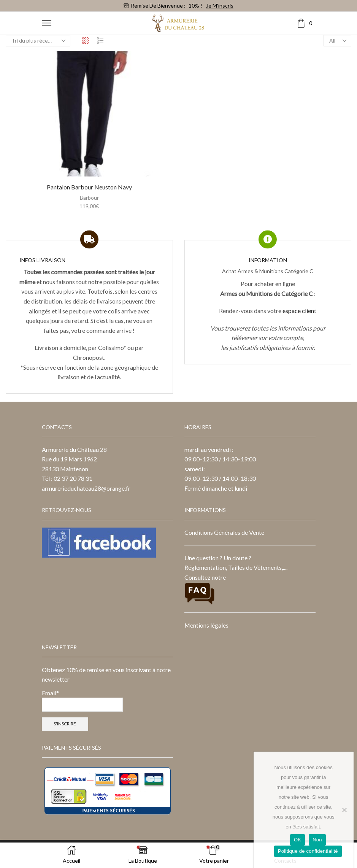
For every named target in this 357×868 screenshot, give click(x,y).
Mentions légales (206, 625)
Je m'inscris (220, 6)
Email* (82, 701)
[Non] (344, 810)
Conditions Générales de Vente (224, 532)
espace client (299, 311)
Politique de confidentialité (308, 851)
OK (297, 840)
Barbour (89, 198)
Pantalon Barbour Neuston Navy (89, 187)
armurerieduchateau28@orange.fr (86, 488)
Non (317, 840)
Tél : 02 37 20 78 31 (67, 478)
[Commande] (38, 41)
